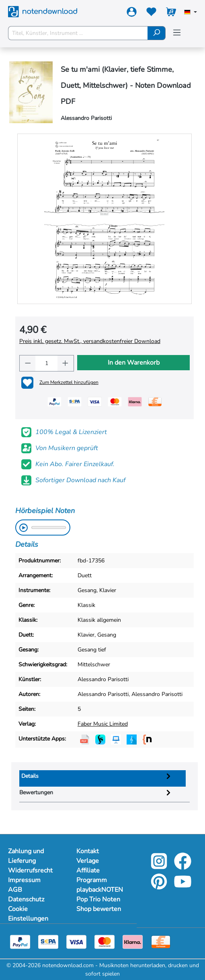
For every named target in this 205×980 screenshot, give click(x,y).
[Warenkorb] (171, 13)
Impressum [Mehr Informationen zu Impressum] (24, 880)
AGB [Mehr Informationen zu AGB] (15, 890)
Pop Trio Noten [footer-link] (98, 899)
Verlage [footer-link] (88, 861)
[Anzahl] (46, 363)
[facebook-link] (183, 867)
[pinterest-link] (160, 887)
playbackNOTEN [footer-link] (100, 890)
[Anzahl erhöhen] (66, 363)
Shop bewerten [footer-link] (99, 909)
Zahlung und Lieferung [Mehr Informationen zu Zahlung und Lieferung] (26, 856)
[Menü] (177, 33)
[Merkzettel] (151, 13)
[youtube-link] (183, 887)
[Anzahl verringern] (28, 363)
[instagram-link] (160, 867)
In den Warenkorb (134, 363)
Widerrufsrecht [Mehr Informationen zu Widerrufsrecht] (30, 870)
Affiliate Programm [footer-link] (92, 875)
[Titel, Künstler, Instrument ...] (78, 33)
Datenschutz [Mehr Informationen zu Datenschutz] (26, 899)
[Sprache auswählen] (191, 13)
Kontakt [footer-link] (88, 851)
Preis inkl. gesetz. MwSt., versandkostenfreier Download (90, 341)
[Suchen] (157, 33)
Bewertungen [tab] (96, 792)
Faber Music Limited (103, 724)
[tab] (103, 778)
